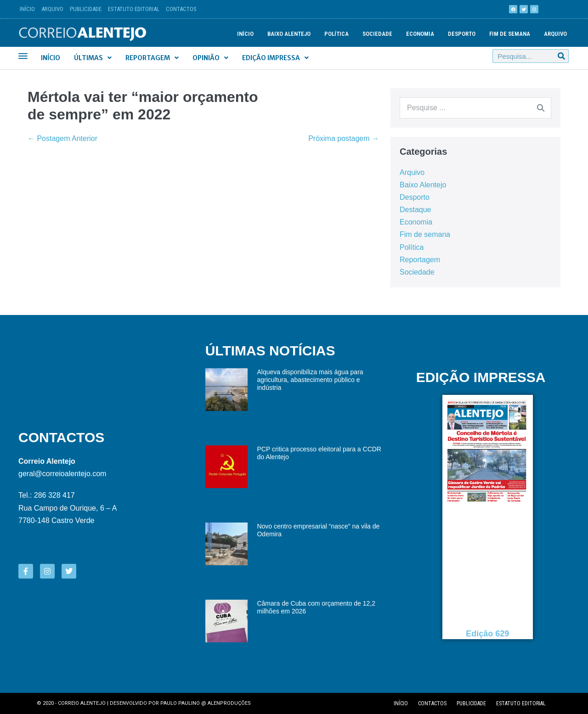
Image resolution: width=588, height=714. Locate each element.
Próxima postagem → (344, 138)
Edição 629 (488, 634)
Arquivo (52, 9)
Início (27, 9)
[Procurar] (561, 56)
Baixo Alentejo (289, 34)
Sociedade (377, 34)
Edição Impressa (275, 58)
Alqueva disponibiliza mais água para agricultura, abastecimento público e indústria (310, 380)
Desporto (462, 34)
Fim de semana (510, 34)
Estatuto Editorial (134, 9)
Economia (420, 34)
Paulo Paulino (180, 703)
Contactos (181, 9)
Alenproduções (229, 703)
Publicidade (86, 9)
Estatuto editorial (521, 703)
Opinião (210, 58)
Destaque (416, 210)
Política (336, 34)
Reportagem (152, 58)
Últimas (93, 58)
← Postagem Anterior (62, 138)
